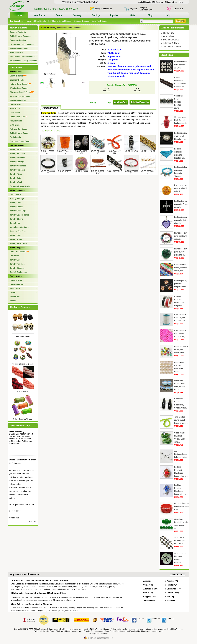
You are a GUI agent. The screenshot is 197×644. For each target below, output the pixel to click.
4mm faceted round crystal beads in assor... (181, 420)
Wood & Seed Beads (19, 88)
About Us (147, 581)
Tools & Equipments (19, 272)
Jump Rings (15, 223)
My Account (158, 2)
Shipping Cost (171, 2)
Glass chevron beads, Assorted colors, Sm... (181, 268)
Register (148, 2)
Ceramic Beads (18, 76)
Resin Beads (15, 137)
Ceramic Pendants (18, 32)
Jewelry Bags (16, 260)
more (30, 522)
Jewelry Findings (17, 190)
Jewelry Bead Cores (18, 244)
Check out (178, 9)
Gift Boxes (14, 256)
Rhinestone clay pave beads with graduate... (181, 236)
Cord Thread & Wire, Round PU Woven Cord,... (181, 334)
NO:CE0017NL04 (148, 151)
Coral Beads (23, 392)
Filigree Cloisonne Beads (23, 364)
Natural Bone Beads (20, 84)
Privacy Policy (173, 593)
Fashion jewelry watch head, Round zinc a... (181, 136)
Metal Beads (15, 125)
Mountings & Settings (19, 227)
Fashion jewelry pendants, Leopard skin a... (181, 284)
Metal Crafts (15, 289)
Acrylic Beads (16, 121)
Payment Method (171, 40)
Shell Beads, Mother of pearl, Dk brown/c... (181, 540)
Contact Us (168, 33)
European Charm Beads (20, 141)
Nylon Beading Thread (23, 419)
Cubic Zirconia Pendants (21, 36)
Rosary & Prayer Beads (20, 186)
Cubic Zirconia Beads (19, 133)
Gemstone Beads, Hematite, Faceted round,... (178, 102)
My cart (134, 9)
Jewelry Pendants (17, 170)
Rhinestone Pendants (19, 48)
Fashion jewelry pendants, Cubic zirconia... (181, 220)
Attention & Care (171, 43)
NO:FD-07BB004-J (148, 172)
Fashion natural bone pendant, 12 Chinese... (181, 65)
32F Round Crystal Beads (60, 21)
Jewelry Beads (16, 72)
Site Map (171, 597)
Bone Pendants (16, 53)
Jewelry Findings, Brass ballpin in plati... (181, 454)
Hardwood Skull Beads (36, 21)
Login (140, 2)
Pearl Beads (15, 113)
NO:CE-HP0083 (81, 171)
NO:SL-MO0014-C (115, 171)
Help (181, 2)
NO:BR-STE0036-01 (131, 172)
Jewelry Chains (16, 219)
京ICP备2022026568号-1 (98, 634)
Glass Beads (15, 105)
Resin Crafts (15, 297)
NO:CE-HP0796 (131, 151)
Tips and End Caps (18, 231)
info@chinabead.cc (104, 9)
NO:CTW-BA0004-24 (65, 152)
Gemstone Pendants (19, 40)
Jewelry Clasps (16, 207)
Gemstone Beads (19, 117)
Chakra (13, 293)
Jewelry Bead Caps (18, 211)
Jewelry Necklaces (18, 166)
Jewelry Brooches (18, 158)
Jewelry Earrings (17, 162)
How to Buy (148, 593)
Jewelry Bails (16, 235)
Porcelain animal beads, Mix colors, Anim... (181, 350)
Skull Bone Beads (23, 336)
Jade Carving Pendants (20, 96)
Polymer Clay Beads (19, 129)
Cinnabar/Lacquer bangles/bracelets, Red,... (182, 506)
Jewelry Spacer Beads (19, 215)
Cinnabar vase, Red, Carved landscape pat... (181, 120)
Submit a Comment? (173, 46)
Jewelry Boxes (16, 149)
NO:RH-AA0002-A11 (48, 152)
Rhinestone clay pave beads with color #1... (181, 188)
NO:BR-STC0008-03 (48, 172)
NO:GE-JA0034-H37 (98, 172)
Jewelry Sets (15, 178)
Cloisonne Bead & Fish (22, 92)
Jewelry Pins (15, 203)
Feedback (171, 601)
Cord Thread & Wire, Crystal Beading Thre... (181, 318)
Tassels (13, 301)
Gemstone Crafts (17, 284)
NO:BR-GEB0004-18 (98, 152)
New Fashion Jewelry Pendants (23, 61)
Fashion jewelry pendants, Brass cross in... (181, 204)
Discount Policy (174, 589)
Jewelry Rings (16, 174)
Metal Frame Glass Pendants (22, 57)
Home (44, 28)
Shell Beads (15, 109)
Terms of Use (149, 601)
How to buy (169, 36)
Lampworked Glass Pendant (22, 44)
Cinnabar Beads (17, 80)
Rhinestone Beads (18, 100)
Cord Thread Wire (19, 252)
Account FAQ (173, 581)
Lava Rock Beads (100, 21)
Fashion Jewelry (17, 145)
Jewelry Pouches (17, 264)
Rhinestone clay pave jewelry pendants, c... (181, 252)
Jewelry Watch (16, 182)
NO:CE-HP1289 (65, 171)
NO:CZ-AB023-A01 (81, 152)
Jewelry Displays (17, 268)
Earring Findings (17, 199)
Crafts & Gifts (16, 276)
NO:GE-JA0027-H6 (114, 152)
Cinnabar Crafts (17, 280)
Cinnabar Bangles (81, 21)
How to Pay (172, 585)
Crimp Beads (15, 194)
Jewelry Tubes (16, 239)
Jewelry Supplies (17, 248)
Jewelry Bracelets (17, 154)
